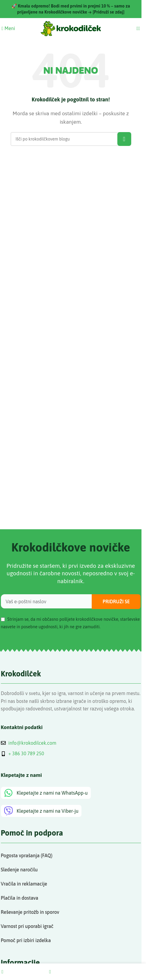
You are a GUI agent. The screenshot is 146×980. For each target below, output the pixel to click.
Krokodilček (21, 674)
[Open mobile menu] (8, 28)
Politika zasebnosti (119, 627)
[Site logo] (71, 28)
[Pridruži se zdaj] (108, 12)
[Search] (137, 28)
